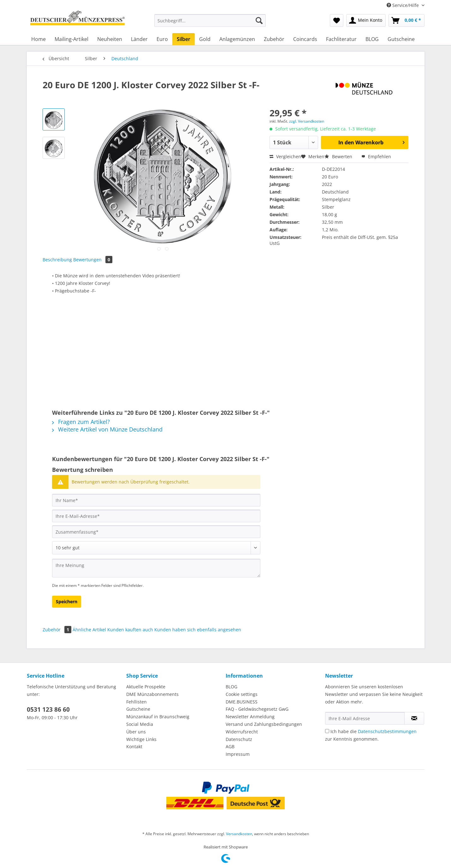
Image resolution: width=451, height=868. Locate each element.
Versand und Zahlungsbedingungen (264, 724)
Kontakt (134, 746)
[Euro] (162, 39)
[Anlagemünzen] (237, 39)
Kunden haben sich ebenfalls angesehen (198, 630)
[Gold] (205, 39)
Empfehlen (376, 156)
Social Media (140, 724)
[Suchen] (259, 20)
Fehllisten (136, 702)
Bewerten (339, 156)
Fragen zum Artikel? (81, 422)
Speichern (67, 602)
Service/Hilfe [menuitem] (403, 5)
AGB (230, 746)
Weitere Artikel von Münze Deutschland (107, 429)
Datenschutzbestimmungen (387, 731)
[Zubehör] (274, 39)
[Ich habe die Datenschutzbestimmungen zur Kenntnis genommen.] (327, 731)
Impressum (238, 754)
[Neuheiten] (110, 39)
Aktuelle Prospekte (146, 687)
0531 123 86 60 (48, 709)
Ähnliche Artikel (89, 630)
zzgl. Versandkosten (307, 121)
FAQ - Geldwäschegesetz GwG (257, 709)
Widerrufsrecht (242, 732)
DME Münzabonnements (152, 694)
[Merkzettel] (337, 20)
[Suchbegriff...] (210, 20)
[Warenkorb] (406, 20)
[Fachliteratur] (341, 39)
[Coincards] (305, 39)
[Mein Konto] (366, 20)
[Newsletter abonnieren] (414, 718)
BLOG (231, 687)
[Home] (39, 39)
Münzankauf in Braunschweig (158, 717)
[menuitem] (210, 23)
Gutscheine (138, 709)
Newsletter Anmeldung (250, 717)
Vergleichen (285, 156)
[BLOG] (372, 39)
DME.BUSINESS (242, 702)
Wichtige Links (141, 739)
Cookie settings (242, 694)
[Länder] (139, 39)
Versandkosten (239, 834)
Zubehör (58, 630)
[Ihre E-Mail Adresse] (365, 718)
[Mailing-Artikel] (71, 39)
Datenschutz (239, 739)
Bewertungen (93, 260)
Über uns (136, 732)
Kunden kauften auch (130, 630)
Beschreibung (57, 260)
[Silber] (184, 39)
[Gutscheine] (401, 39)
